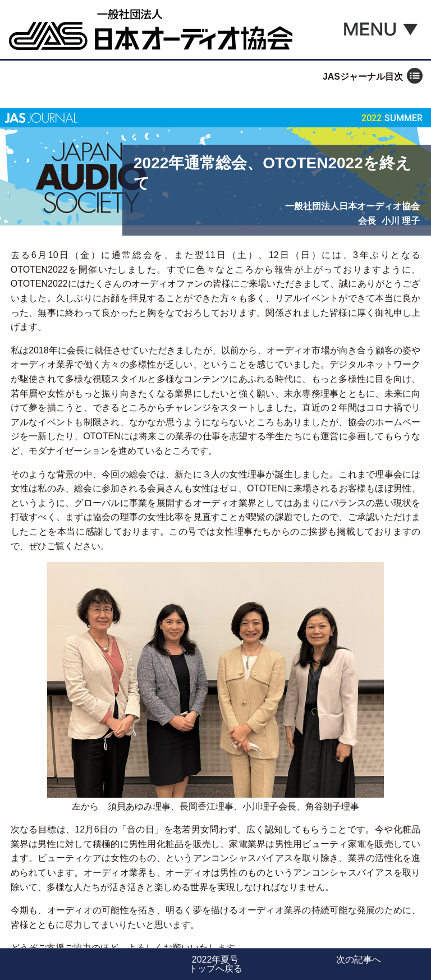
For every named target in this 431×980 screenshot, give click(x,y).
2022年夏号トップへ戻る (215, 964)
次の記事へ (359, 960)
